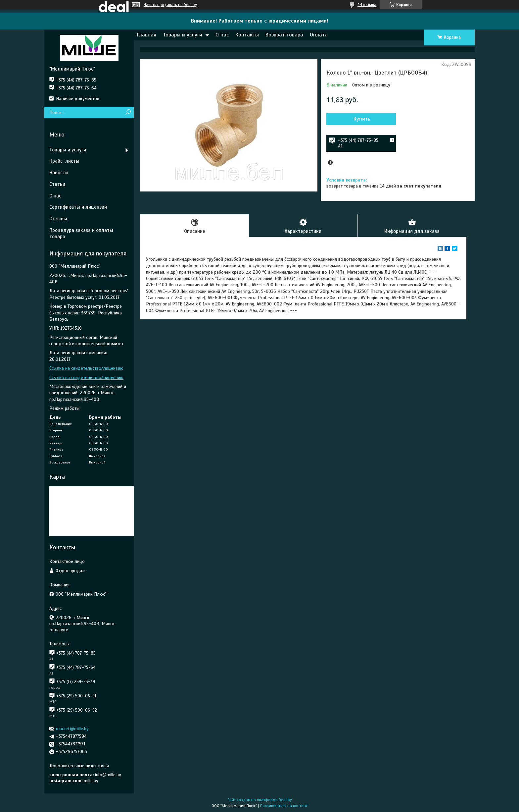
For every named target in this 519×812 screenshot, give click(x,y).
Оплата (319, 35)
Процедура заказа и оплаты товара (81, 233)
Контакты (247, 35)
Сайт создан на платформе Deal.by (260, 800)
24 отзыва (367, 5)
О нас (222, 35)
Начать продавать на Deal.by (170, 5)
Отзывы (58, 219)
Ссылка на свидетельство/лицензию (86, 368)
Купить (362, 119)
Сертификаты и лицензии (78, 207)
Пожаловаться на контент (284, 806)
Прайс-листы (64, 161)
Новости (59, 173)
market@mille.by (72, 729)
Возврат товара (284, 35)
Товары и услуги (183, 35)
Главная (147, 35)
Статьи (57, 184)
